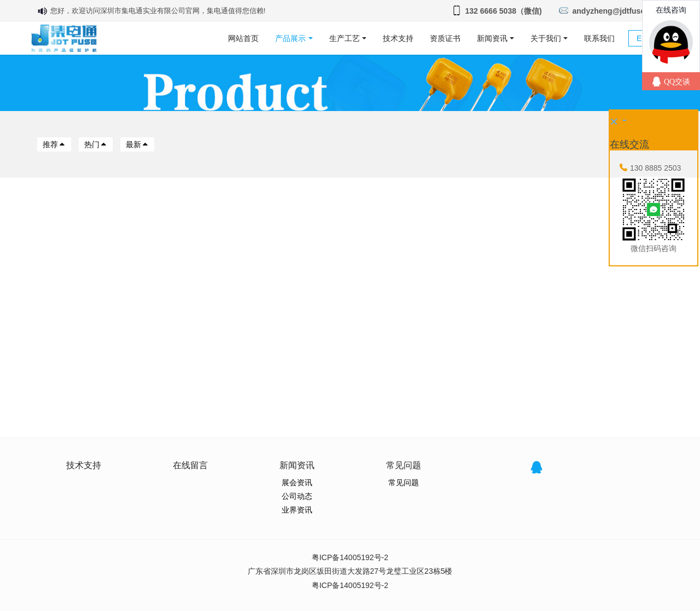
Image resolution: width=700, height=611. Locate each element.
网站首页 (243, 38)
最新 (137, 144)
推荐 (54, 144)
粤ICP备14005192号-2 (350, 557)
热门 (96, 144)
